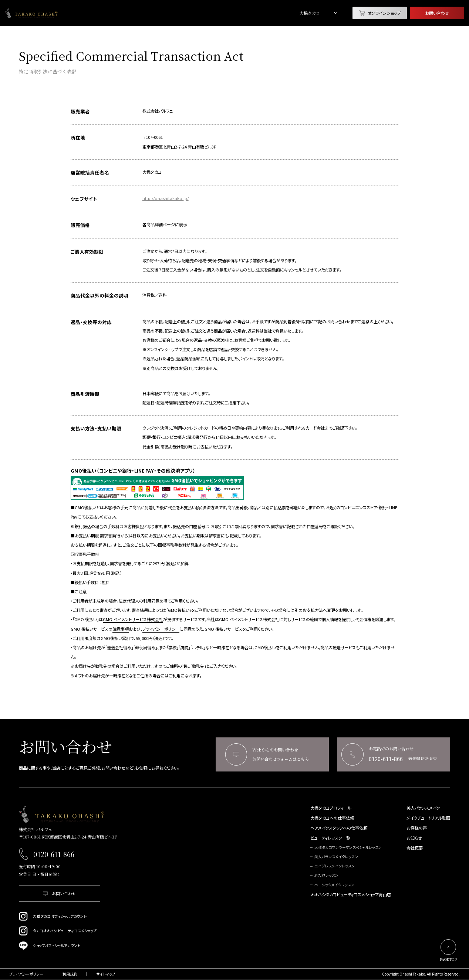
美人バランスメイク (423, 808)
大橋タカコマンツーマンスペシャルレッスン (348, 848)
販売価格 (80, 225)
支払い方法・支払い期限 (96, 428)
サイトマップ (106, 974)
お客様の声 (417, 828)
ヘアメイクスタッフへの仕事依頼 (339, 828)
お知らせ (414, 838)
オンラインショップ (380, 13)
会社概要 (415, 848)
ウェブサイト (84, 199)
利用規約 (70, 974)
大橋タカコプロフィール (331, 808)
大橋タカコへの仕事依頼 (332, 818)
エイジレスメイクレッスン (335, 866)
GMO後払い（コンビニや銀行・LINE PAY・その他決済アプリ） (133, 471)
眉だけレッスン (326, 875)
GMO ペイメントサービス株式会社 (133, 619)
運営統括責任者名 (90, 172)
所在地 (78, 138)
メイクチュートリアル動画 (428, 818)
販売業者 (80, 111)
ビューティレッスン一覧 (330, 838)
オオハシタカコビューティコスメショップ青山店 (351, 895)
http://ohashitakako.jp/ (166, 198)
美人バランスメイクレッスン (336, 857)
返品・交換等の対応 (91, 322)
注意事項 (121, 629)
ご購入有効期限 (87, 252)
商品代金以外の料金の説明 (99, 295)
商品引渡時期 (85, 394)
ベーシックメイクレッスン (334, 885)
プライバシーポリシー (161, 629)
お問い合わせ (437, 13)
